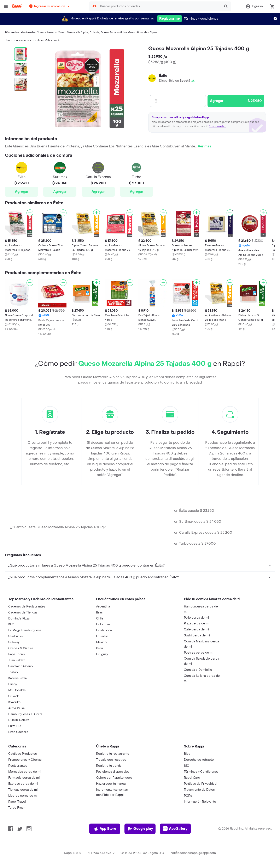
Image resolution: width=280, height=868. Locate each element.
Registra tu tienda (109, 766)
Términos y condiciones (201, 19)
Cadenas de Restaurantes (27, 607)
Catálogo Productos (23, 754)
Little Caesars (18, 732)
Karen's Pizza (17, 678)
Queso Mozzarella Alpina (73, 32)
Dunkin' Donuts (19, 720)
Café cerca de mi (196, 629)
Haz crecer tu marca (111, 784)
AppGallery (175, 829)
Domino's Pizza (19, 619)
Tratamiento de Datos (199, 790)
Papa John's (17, 654)
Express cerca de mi (23, 784)
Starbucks (16, 636)
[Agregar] (30, 213)
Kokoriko (14, 702)
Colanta (95, 32)
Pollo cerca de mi (196, 618)
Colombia (103, 624)
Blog (187, 754)
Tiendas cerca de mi (23, 790)
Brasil (100, 613)
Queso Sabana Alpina (114, 32)
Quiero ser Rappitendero (114, 778)
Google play (140, 829)
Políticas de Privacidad (200, 784)
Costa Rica (104, 630)
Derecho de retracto (199, 760)
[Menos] (156, 101)
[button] (50, 6)
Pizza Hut (15, 726)
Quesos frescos (47, 32)
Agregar (22, 192)
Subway (14, 642)
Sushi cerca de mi (197, 635)
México (101, 642)
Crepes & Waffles (21, 648)
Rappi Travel (17, 802)
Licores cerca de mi (23, 796)
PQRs (188, 796)
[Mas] (200, 101)
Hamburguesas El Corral (26, 714)
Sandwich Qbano (21, 666)
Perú (99, 648)
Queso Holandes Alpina (143, 32)
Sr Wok (13, 696)
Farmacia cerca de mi (24, 778)
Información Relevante (200, 802)
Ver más (205, 146)
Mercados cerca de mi (25, 772)
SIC (186, 766)
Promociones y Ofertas (25, 760)
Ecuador (102, 636)
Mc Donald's (17, 690)
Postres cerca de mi (199, 653)
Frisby (13, 684)
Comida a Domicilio (198, 670)
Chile (100, 619)
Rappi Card (192, 778)
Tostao (13, 672)
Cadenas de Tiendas (23, 613)
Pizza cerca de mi (197, 624)
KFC (11, 624)
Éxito (163, 76)
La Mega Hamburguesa (25, 630)
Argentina (103, 607)
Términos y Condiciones (201, 772)
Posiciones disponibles (113, 772)
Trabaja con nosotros (111, 760)
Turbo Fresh (17, 808)
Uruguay (102, 654)
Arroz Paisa (16, 708)
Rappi (8, 40)
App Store (105, 829)
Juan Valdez (17, 660)
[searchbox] (159, 6)
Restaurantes (18, 766)
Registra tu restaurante (113, 754)
